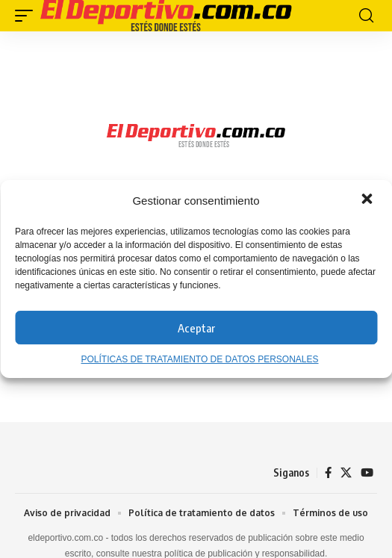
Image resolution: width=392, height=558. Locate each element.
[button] (368, 200)
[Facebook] (328, 473)
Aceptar (196, 328)
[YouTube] (367, 473)
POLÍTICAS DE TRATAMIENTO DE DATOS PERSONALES (199, 359)
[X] (346, 473)
